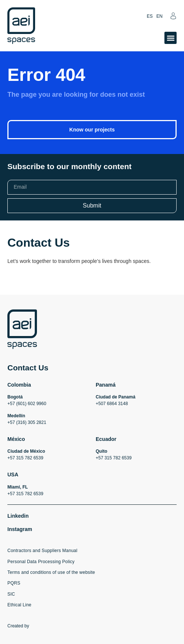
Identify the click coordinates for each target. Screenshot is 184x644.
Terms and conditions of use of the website (51, 572)
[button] (171, 38)
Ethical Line (19, 605)
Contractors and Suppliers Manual (42, 551)
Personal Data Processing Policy (41, 562)
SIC (11, 594)
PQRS (14, 583)
